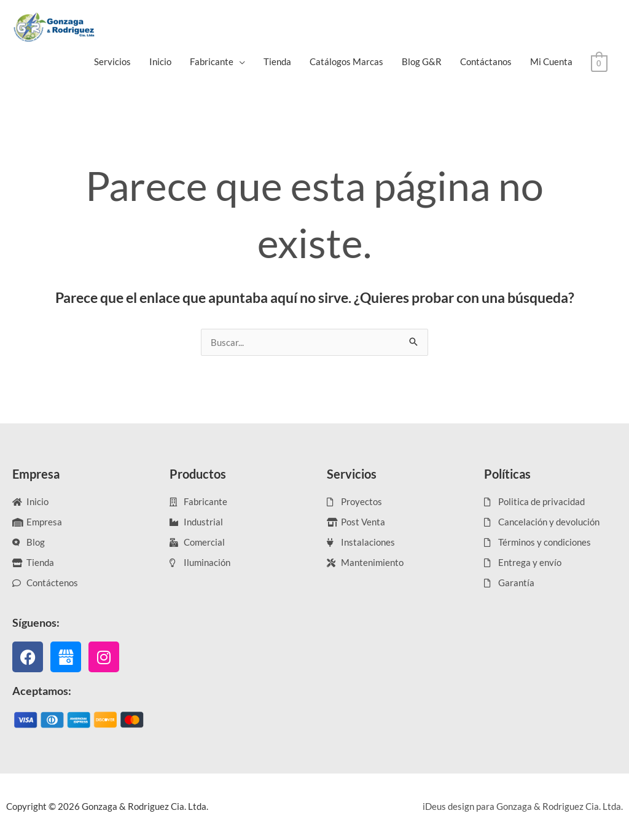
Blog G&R (422, 61)
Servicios (112, 61)
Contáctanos (486, 61)
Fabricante (212, 61)
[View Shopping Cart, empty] (599, 62)
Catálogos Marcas (346, 61)
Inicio (160, 61)
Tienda (277, 61)
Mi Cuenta (551, 61)
